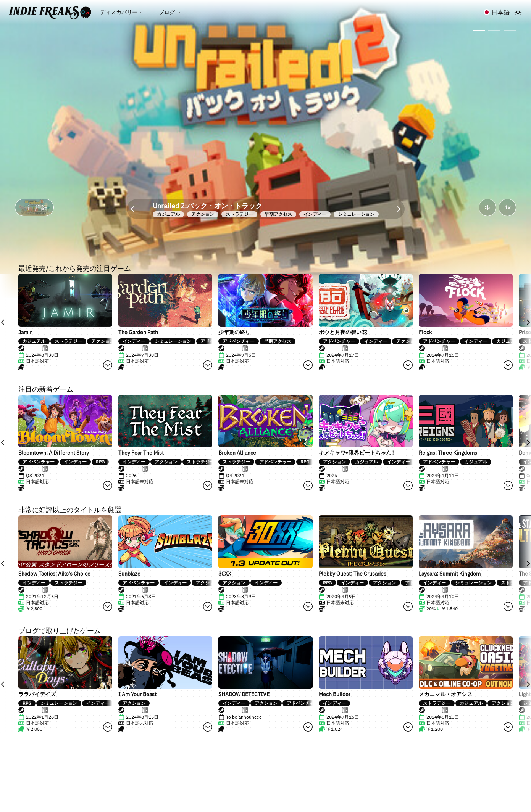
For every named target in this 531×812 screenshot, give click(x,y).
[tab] (30, 348)
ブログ (170, 12)
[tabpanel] (38, 361)
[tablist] (65, 348)
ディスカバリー (122, 12)
